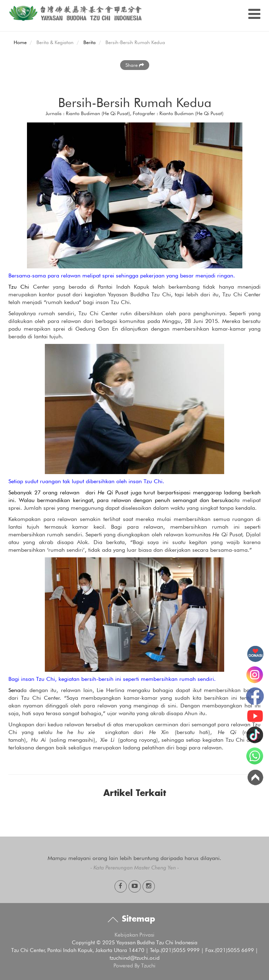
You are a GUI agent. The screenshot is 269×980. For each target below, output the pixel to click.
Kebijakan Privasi (134, 935)
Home (20, 42)
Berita (89, 42)
